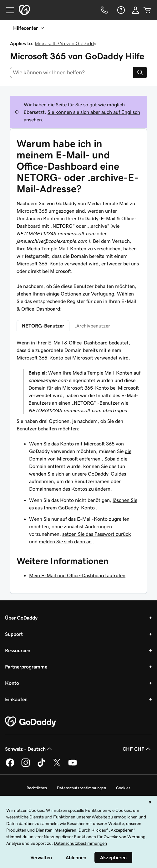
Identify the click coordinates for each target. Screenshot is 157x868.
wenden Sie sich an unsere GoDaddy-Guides (78, 474)
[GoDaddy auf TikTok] (41, 766)
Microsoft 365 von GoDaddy (66, 43)
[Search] (140, 72)
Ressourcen (18, 650)
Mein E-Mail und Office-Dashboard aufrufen (77, 575)
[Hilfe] (120, 10)
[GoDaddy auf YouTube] (73, 766)
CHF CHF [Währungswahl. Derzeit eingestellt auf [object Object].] (137, 749)
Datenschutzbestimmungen (81, 788)
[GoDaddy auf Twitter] (57, 766)
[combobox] (72, 72)
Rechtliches (37, 788)
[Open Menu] (8, 10)
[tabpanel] (78, 442)
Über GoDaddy (21, 618)
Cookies (123, 788)
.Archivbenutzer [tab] (92, 326)
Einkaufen (16, 699)
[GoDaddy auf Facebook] (10, 766)
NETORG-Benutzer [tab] (43, 326)
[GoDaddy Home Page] (31, 722)
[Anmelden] (135, 10)
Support (14, 634)
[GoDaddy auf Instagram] (26, 766)
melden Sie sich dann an (65, 541)
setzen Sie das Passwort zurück (97, 534)
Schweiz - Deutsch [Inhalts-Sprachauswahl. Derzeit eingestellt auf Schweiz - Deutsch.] (29, 749)
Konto (12, 683)
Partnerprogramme (26, 667)
